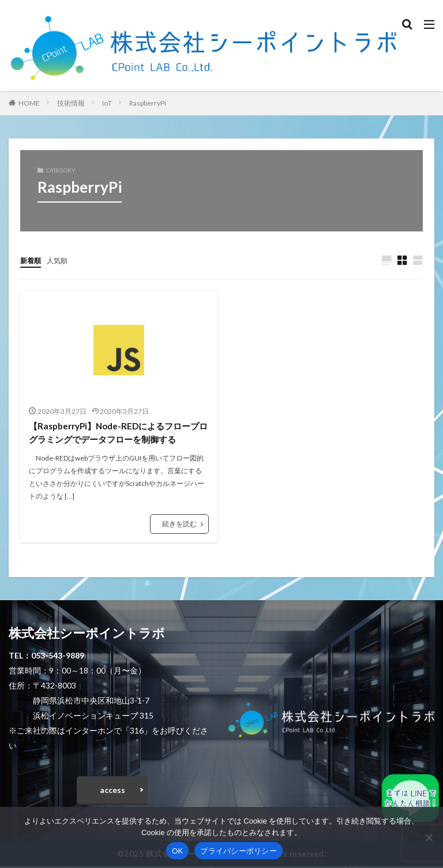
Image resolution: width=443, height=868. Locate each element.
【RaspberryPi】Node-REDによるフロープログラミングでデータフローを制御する (117, 434)
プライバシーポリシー (239, 851)
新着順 (32, 260)
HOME (29, 103)
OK (177, 851)
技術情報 (71, 103)
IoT (107, 103)
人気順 (62, 260)
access (112, 792)
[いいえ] (429, 837)
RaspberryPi (148, 103)
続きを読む (179, 526)
